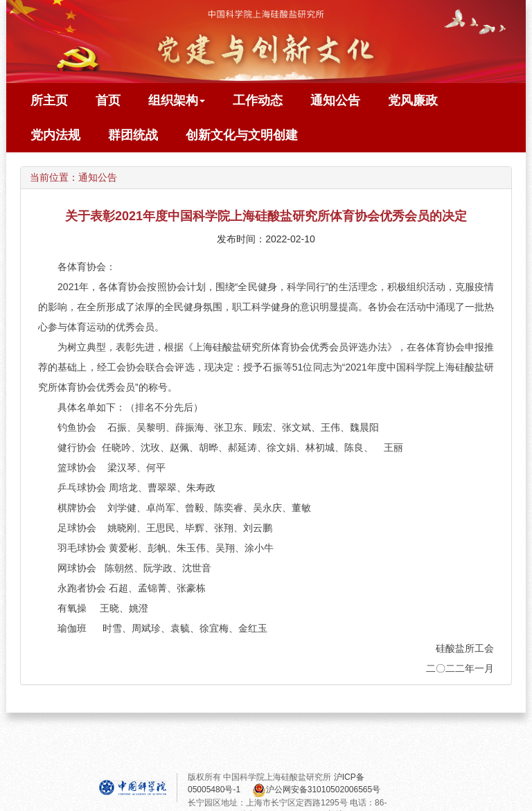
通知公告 (335, 100)
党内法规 (55, 135)
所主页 (49, 100)
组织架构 (177, 100)
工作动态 (258, 100)
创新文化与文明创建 (242, 135)
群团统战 (133, 135)
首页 (108, 100)
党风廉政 (413, 100)
